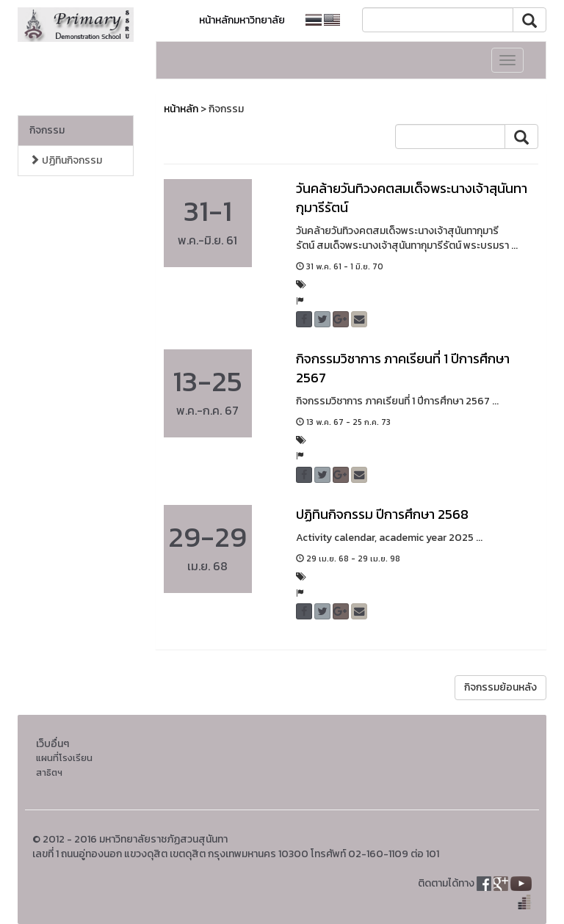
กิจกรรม (47, 130)
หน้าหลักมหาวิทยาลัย (242, 20)
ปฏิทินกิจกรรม (66, 160)
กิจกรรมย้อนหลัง (500, 687)
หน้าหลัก (181, 109)
